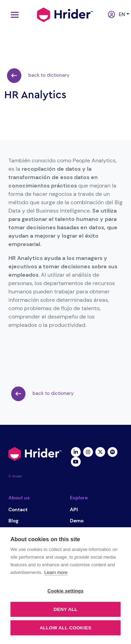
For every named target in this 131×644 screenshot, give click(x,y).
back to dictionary (38, 76)
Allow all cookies (65, 628)
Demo (77, 521)
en (120, 14)
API (74, 509)
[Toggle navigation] (13, 15)
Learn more (56, 572)
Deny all (65, 609)
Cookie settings (66, 591)
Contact (18, 509)
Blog (13, 521)
